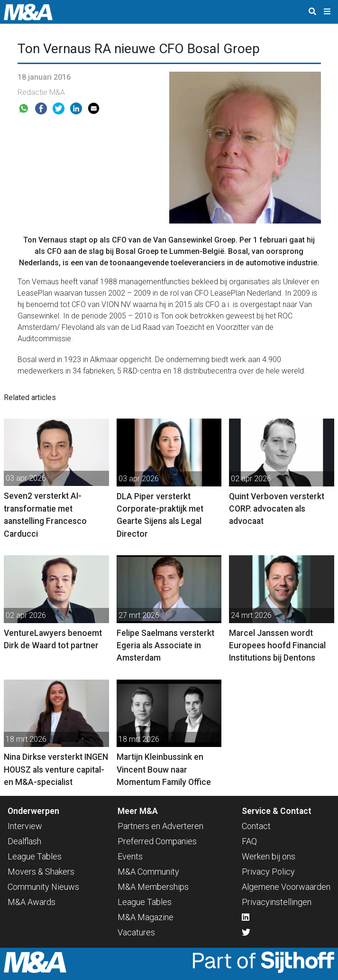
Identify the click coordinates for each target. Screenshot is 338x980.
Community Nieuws (43, 887)
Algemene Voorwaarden (286, 887)
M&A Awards (32, 902)
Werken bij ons (269, 856)
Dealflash (24, 841)
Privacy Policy (268, 872)
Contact (256, 826)
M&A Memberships (153, 887)
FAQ (249, 841)
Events (130, 856)
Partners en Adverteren (160, 826)
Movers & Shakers (41, 872)
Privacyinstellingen (277, 902)
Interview (25, 826)
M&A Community (148, 872)
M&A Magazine (146, 917)
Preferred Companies (157, 841)
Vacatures (136, 932)
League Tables (35, 856)
